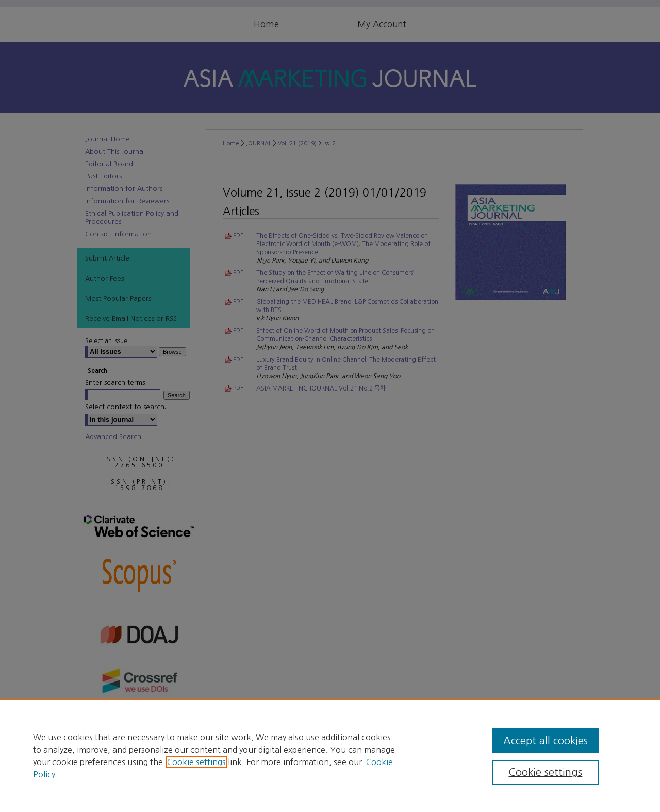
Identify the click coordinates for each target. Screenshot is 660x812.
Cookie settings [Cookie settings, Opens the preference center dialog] (545, 772)
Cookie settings (196, 762)
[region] (330, 755)
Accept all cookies (546, 741)
